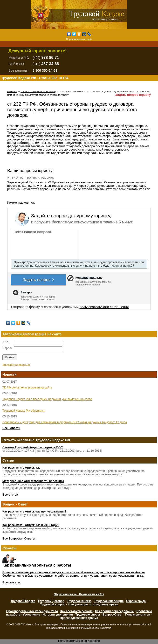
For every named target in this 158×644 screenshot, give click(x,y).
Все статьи (10, 495)
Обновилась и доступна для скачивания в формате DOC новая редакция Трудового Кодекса (65, 422)
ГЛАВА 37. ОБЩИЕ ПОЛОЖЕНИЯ (38, 91)
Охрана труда (136, 601)
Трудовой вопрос (53, 604)
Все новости (11, 428)
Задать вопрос (39, 280)
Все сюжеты (11, 582)
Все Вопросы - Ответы (19, 539)
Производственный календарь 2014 (32, 611)
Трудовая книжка (79, 601)
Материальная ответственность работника (33, 481)
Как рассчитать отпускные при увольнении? (34, 512)
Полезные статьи (138, 615)
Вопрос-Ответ (113, 615)
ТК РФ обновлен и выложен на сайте (27, 388)
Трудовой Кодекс (23, 601)
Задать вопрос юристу (133, 95)
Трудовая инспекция (109, 601)
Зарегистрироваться (16, 365)
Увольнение (31, 615)
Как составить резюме (76, 611)
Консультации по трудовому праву (93, 604)
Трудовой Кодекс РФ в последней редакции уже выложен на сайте (47, 399)
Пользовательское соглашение (79, 641)
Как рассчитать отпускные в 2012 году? (31, 525)
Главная (12, 91)
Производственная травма (79, 618)
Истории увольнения (58, 615)
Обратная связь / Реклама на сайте (79, 594)
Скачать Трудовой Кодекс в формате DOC (33, 447)
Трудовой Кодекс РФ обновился (24, 411)
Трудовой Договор (51, 601)
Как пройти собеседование (114, 611)
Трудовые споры (88, 615)
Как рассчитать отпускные (21, 468)
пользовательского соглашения (104, 307)
